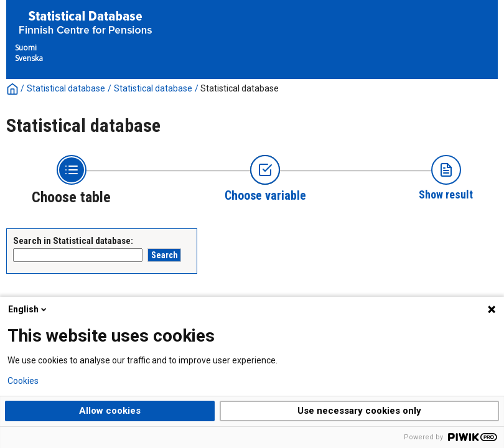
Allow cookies (110, 411)
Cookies (23, 381)
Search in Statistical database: (73, 241)
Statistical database (66, 88)
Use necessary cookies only (359, 411)
